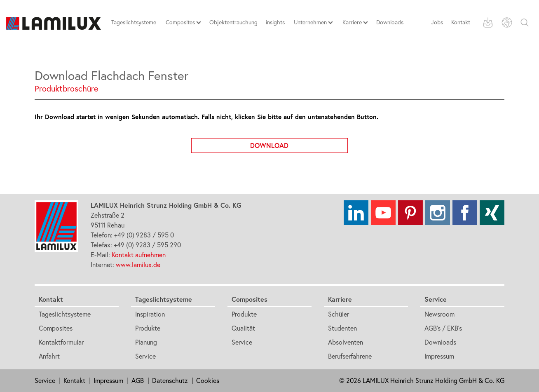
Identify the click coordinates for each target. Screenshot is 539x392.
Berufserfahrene (350, 356)
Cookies (208, 380)
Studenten (342, 328)
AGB (138, 380)
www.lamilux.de (138, 265)
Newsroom (439, 314)
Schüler (339, 314)
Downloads (440, 342)
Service (145, 356)
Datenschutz (170, 380)
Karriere (340, 299)
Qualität (243, 328)
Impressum (439, 356)
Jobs (437, 22)
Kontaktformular (61, 342)
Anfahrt (49, 356)
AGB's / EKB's (443, 328)
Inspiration (150, 314)
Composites (56, 328)
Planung (146, 342)
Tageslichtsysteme (65, 314)
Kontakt (461, 22)
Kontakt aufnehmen (139, 255)
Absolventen (346, 342)
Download (299, 144)
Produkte (148, 328)
